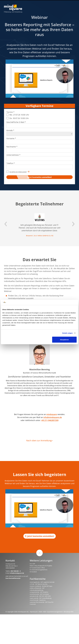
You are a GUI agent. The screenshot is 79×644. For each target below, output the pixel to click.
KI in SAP (32, 564)
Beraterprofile (69, 612)
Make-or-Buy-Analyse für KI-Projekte (41, 566)
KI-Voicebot (33, 572)
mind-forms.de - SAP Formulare (39, 594)
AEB (44, 612)
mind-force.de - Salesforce (38, 600)
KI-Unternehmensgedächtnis (39, 570)
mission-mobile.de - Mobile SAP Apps (41, 586)
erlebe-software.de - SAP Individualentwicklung (37, 589)
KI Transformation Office (37, 568)
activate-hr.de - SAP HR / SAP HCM (40, 596)
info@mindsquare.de (53, 417)
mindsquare (52, 414)
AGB (40, 612)
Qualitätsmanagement (55, 612)
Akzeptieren (64, 340)
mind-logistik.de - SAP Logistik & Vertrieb (42, 582)
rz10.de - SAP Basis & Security (39, 584)
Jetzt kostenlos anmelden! (40, 536)
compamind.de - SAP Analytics (39, 592)
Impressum (34, 612)
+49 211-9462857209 (50, 420)
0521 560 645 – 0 (16, 571)
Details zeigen (67, 333)
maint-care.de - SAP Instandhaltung (41, 598)
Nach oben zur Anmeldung (40, 440)
